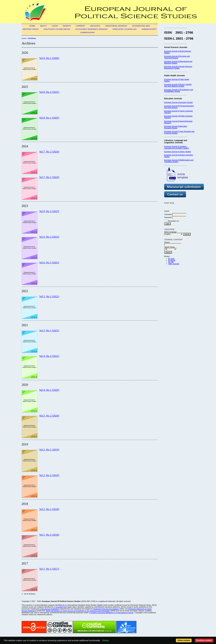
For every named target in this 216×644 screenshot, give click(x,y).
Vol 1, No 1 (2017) (49, 569)
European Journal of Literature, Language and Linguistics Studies (176, 147)
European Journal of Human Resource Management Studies (178, 67)
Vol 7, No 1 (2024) (49, 177)
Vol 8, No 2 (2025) (49, 92)
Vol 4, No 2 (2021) (49, 356)
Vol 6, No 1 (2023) (49, 263)
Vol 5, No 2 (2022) (49, 296)
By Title (171, 262)
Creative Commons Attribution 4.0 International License (112, 613)
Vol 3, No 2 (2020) (49, 416)
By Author (172, 260)
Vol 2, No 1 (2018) (49, 509)
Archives (95, 26)
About (43, 26)
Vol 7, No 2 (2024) (49, 152)
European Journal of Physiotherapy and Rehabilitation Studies (179, 91)
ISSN (100, 605)
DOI (65, 607)
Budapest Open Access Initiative (106, 609)
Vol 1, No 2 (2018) (49, 535)
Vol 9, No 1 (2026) (49, 58)
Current (81, 26)
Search (67, 26)
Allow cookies (184, 640)
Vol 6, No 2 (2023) (49, 237)
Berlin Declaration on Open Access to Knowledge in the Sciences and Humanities (78, 611)
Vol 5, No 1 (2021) (49, 331)
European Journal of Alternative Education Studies (176, 127)
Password (168, 217)
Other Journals (174, 264)
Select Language (170, 232)
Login (55, 26)
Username (168, 214)
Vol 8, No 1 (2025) (49, 118)
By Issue (171, 259)
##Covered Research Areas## (91, 29)
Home (32, 26)
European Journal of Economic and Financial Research (177, 57)
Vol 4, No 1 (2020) (49, 390)
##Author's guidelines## (57, 29)
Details (105, 640)
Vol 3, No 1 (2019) (49, 450)
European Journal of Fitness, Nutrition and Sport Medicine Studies (178, 85)
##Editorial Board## (116, 26)
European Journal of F (172, 111)
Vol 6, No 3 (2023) (49, 211)
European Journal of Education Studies (178, 102)
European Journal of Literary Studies (178, 152)
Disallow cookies (204, 640)
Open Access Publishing (50, 609)
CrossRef (59, 607)
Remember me (173, 221)
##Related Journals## (125, 29)
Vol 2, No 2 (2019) (49, 475)
